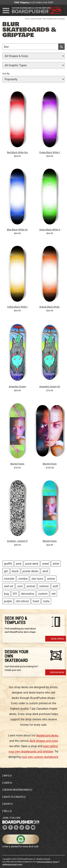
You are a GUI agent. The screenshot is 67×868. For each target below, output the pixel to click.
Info (6, 776)
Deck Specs (58, 639)
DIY (15, 594)
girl (6, 571)
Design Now (57, 672)
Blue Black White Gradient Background (17, 230)
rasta (46, 601)
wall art (9, 586)
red (53, 594)
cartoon (44, 586)
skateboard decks (47, 735)
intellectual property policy (12, 864)
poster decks (30, 571)
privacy (55, 862)
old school (22, 601)
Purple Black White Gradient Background (50, 152)
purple (8, 601)
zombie (23, 579)
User (7, 783)
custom (43, 594)
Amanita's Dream (17, 387)
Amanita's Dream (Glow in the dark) (50, 387)
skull (45, 571)
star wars (37, 579)
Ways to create (13, 797)
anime (51, 579)
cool (20, 586)
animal (31, 586)
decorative (28, 594)
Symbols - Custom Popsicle (17, 541)
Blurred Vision (17, 464)
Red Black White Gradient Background (17, 152)
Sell (6, 811)
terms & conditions (44, 862)
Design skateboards (17, 790)
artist (56, 564)
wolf (55, 586)
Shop (27, 19)
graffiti (8, 564)
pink (19, 564)
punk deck (32, 564)
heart (36, 601)
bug (6, 594)
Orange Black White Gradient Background (50, 307)
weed (45, 564)
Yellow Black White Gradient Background (17, 307)
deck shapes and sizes (44, 741)
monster (9, 579)
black (15, 571)
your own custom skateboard (40, 757)
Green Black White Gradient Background (50, 230)
